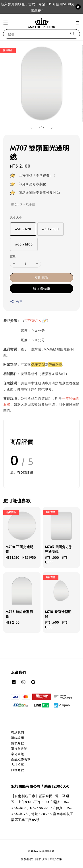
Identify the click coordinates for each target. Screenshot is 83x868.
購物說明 (17, 738)
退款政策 (56, 859)
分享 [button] (16, 301)
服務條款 (17, 770)
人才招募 (17, 765)
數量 (13, 256)
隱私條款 (17, 743)
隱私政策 (41, 859)
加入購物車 (42, 288)
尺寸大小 (16, 217)
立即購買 (42, 277)
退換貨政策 (19, 749)
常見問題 (17, 754)
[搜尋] (73, 34)
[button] (6, 23)
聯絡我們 (17, 732)
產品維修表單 (21, 759)
